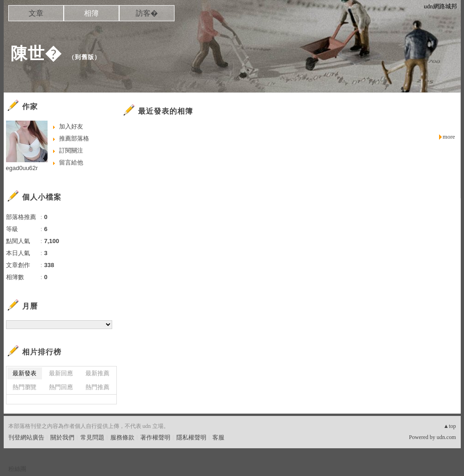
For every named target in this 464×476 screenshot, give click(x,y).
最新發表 (24, 373)
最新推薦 (97, 373)
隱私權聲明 (191, 437)
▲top (449, 426)
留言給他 (71, 162)
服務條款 (122, 437)
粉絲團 (17, 469)
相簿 (91, 13)
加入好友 (71, 126)
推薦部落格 (74, 138)
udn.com (446, 437)
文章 (36, 13)
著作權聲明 (155, 437)
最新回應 (61, 373)
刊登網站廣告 (26, 437)
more (449, 137)
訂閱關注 (71, 150)
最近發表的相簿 (166, 111)
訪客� (147, 13)
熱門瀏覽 (24, 387)
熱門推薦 (97, 387)
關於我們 (62, 437)
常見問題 (92, 437)
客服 (218, 437)
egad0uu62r (22, 168)
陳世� (36, 53)
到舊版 (84, 57)
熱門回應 (61, 387)
